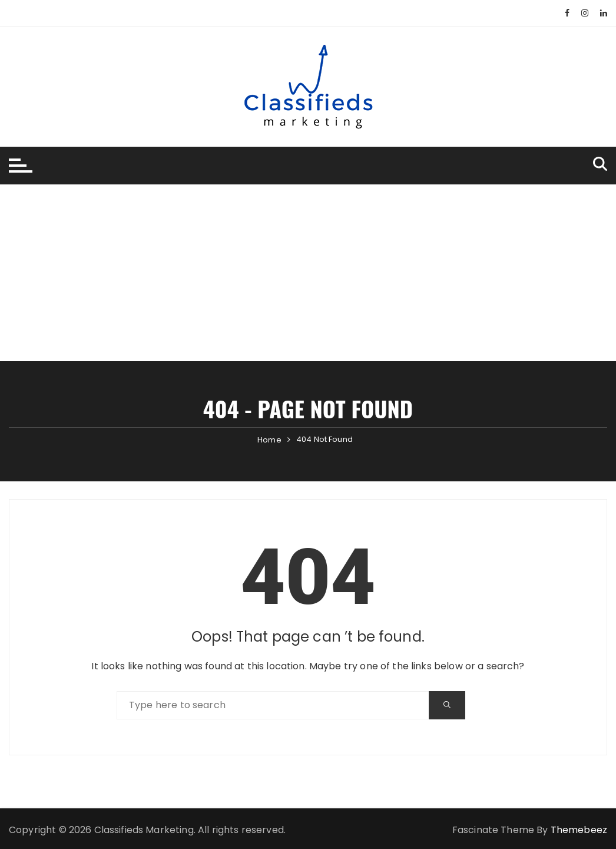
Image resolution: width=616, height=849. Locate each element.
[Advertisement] (308, 273)
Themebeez (579, 830)
